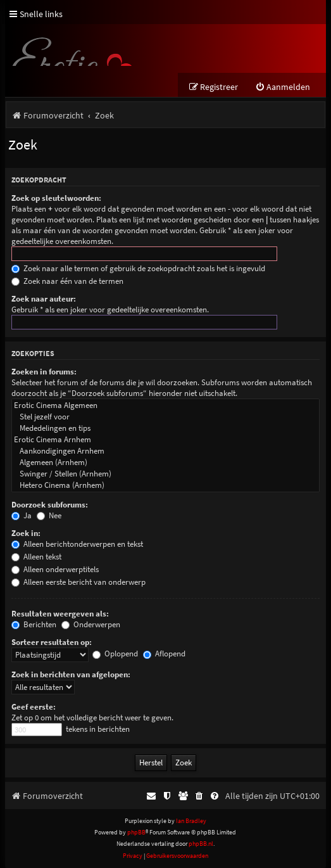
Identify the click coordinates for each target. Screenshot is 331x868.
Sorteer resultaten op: (52, 642)
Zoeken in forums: (44, 372)
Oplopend (115, 654)
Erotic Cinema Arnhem (165, 440)
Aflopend (164, 654)
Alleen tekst (36, 557)
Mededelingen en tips (165, 428)
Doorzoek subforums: (50, 505)
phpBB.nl (201, 844)
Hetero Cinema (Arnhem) (165, 485)
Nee (49, 515)
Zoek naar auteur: (44, 299)
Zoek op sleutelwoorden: (56, 198)
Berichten (34, 624)
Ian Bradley (191, 821)
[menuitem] (283, 87)
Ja (22, 515)
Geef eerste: (34, 707)
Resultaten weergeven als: (60, 614)
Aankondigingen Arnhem (165, 451)
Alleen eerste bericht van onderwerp (78, 582)
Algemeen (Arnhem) (165, 463)
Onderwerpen (91, 624)
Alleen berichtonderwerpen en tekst (77, 544)
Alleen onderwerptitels (55, 569)
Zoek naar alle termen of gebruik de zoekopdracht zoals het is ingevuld (138, 268)
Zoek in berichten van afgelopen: (71, 674)
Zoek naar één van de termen (67, 281)
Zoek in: (26, 533)
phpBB (136, 832)
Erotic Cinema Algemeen (165, 405)
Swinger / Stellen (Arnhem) (165, 474)
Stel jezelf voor (165, 417)
